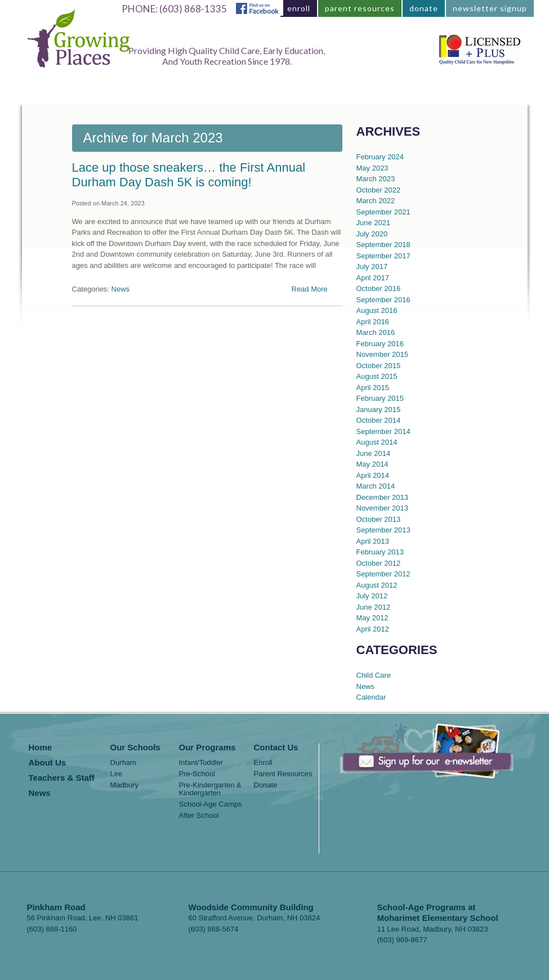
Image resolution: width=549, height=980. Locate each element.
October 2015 (379, 366)
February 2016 (380, 344)
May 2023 (372, 168)
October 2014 (379, 420)
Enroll (263, 763)
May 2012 (372, 618)
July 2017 (372, 267)
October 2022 (379, 190)
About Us (268, 93)
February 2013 (380, 552)
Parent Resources (283, 774)
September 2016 (383, 300)
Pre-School (197, 774)
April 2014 (373, 475)
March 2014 (376, 486)
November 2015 (383, 354)
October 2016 (379, 288)
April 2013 (373, 541)
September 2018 (383, 245)
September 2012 (383, 574)
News (414, 93)
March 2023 (376, 179)
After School (199, 816)
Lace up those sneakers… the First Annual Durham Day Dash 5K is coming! (189, 175)
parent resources (360, 8)
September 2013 (383, 530)
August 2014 (377, 442)
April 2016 (373, 322)
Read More (310, 289)
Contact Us (472, 93)
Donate (266, 785)
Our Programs (195, 93)
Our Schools (135, 748)
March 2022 (376, 201)
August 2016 (377, 310)
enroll (299, 8)
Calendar (371, 697)
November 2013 (383, 508)
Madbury (125, 785)
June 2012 (374, 607)
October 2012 (379, 563)
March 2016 (376, 332)
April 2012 (373, 629)
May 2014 (372, 464)
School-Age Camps (211, 804)
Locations (122, 93)
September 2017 (383, 256)
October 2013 (379, 519)
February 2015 (380, 398)
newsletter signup (490, 8)
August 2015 (377, 376)
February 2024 (380, 157)
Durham (123, 763)
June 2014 (374, 453)
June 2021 (374, 223)
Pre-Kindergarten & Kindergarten (210, 789)
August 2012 (377, 585)
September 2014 (383, 431)
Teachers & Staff (345, 93)
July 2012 (372, 596)
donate (424, 8)
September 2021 (383, 212)
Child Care (374, 675)
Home (65, 93)
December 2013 (383, 497)
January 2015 (379, 410)
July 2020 (372, 234)
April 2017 (373, 278)
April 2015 (373, 388)
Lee (117, 774)
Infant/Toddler (201, 763)
